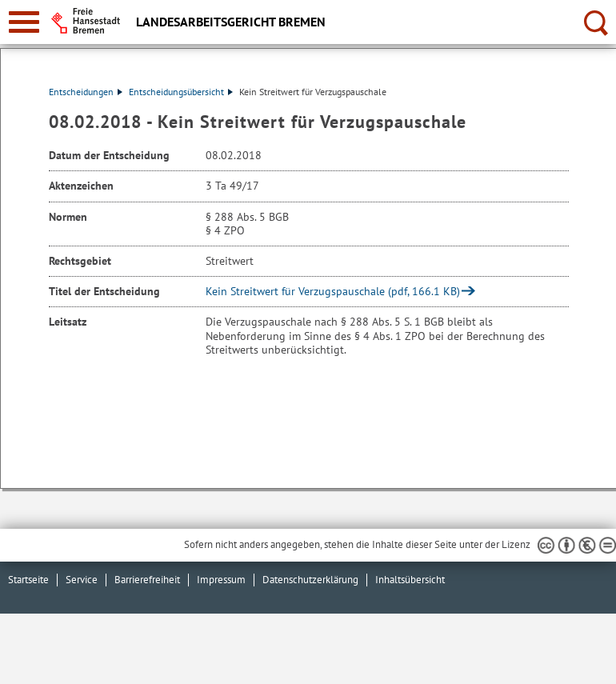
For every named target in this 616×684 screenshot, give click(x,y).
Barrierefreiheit (147, 580)
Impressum (221, 580)
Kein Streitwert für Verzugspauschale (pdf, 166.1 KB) (333, 291)
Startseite (28, 580)
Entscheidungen (86, 92)
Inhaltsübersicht (410, 580)
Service (82, 580)
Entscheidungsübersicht (181, 92)
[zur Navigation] (24, 22)
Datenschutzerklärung (310, 580)
